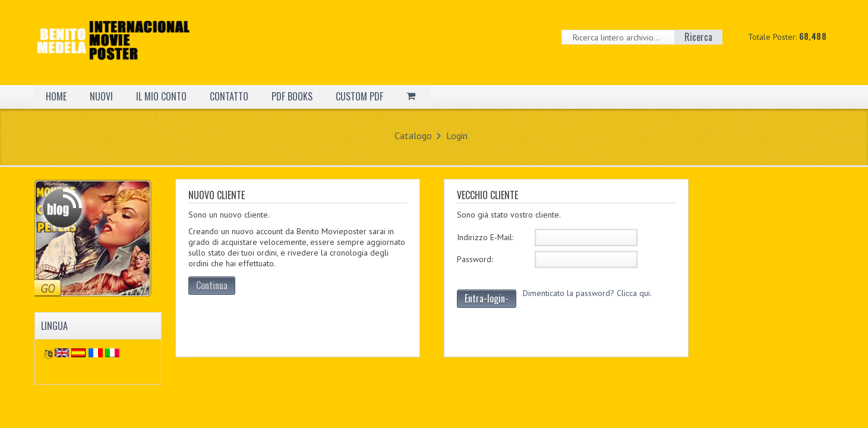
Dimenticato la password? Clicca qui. (587, 293)
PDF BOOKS (292, 96)
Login (457, 136)
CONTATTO (229, 96)
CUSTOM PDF (359, 96)
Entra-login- (487, 298)
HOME (56, 96)
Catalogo (413, 136)
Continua (212, 285)
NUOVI (101, 96)
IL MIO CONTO (161, 96)
